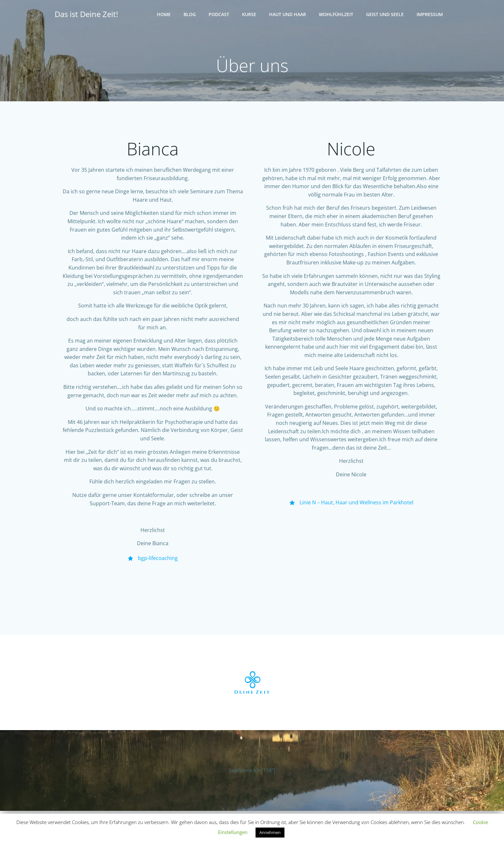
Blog (190, 15)
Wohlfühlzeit (337, 15)
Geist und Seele (386, 15)
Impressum (430, 15)
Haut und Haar (288, 15)
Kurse (250, 15)
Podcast (220, 15)
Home (164, 15)
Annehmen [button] (270, 832)
